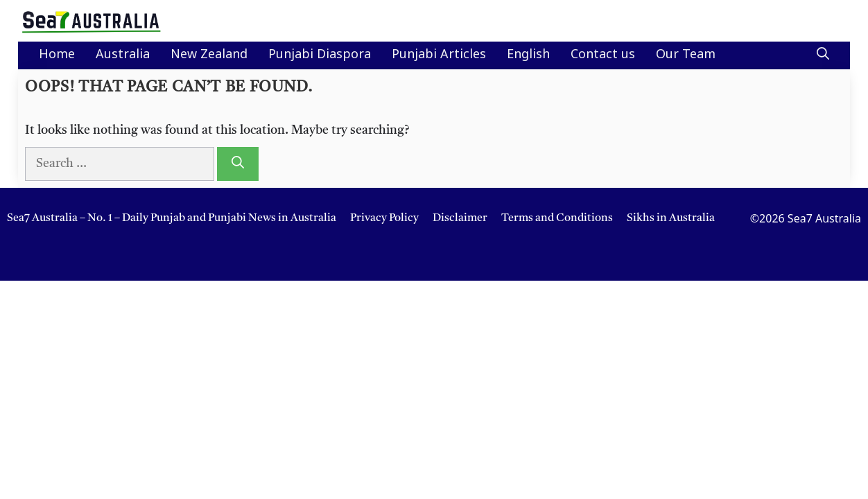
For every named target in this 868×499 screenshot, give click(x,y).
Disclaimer (460, 218)
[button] (823, 55)
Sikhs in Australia (671, 218)
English (528, 55)
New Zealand (209, 55)
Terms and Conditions (557, 218)
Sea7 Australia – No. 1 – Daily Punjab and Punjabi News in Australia (172, 218)
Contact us (603, 55)
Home (57, 55)
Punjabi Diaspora (320, 55)
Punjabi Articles (439, 55)
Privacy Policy (384, 218)
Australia (123, 55)
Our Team (686, 55)
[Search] (238, 164)
